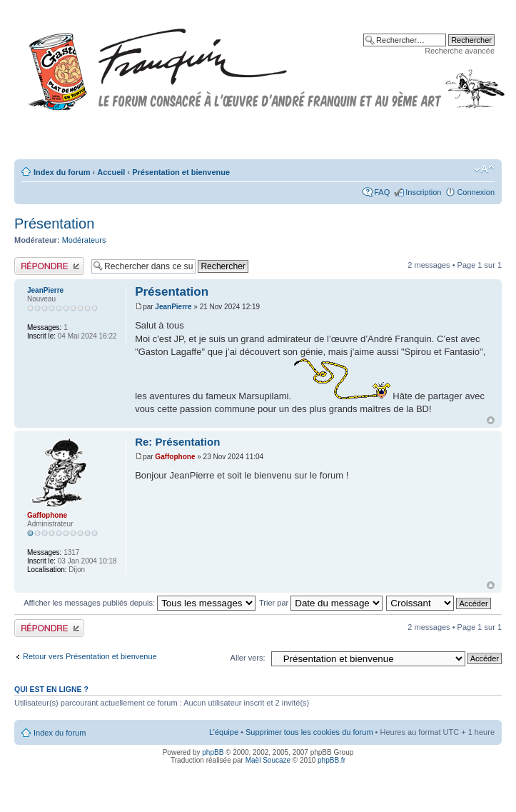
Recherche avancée (460, 51)
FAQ (382, 192)
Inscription (423, 192)
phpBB (213, 752)
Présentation (54, 224)
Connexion (476, 192)
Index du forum (62, 172)
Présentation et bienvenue (181, 172)
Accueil (111, 172)
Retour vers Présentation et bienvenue (90, 656)
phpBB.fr (332, 760)
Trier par (321, 603)
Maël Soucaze (268, 760)
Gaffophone (175, 457)
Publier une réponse (49, 266)
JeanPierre (173, 307)
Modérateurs (84, 240)
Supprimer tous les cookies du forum (309, 732)
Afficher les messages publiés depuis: (140, 603)
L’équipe (224, 732)
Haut (491, 420)
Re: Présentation (177, 442)
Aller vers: (248, 658)
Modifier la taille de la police (484, 169)
